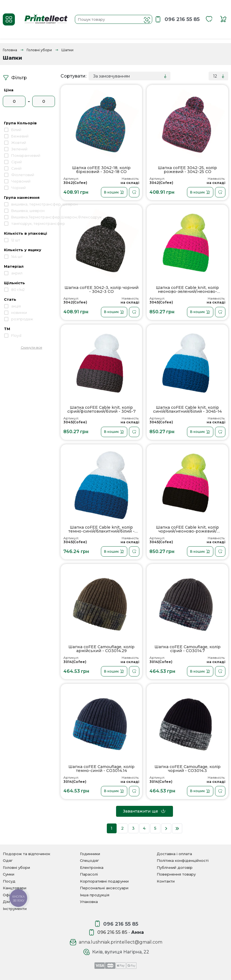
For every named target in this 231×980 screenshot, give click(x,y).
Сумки (9, 874)
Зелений (19, 149)
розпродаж (22, 319)
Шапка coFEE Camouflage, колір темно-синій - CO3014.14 (101, 769)
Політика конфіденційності (183, 860)
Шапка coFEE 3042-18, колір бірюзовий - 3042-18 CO (101, 170)
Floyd (16, 335)
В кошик (114, 192)
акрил (17, 273)
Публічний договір (175, 867)
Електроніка (92, 867)
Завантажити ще (145, 811)
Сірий (17, 162)
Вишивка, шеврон (28, 211)
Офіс (7, 895)
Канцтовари (15, 888)
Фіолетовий (23, 175)
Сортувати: (73, 76)
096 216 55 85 (182, 19)
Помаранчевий (26, 155)
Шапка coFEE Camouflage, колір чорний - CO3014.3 (188, 769)
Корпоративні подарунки (104, 881)
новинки (19, 312)
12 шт (16, 240)
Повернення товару (176, 874)
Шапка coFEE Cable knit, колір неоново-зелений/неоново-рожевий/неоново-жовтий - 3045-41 (188, 290)
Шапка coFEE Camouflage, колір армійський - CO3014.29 (101, 649)
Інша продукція (95, 895)
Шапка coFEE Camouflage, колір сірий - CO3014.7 (188, 649)
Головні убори (39, 50)
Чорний (19, 188)
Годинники (90, 854)
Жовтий (19, 143)
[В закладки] (134, 192)
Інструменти (15, 909)
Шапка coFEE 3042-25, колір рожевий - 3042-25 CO (187, 170)
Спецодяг (89, 860)
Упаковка (89, 902)
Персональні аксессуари (104, 888)
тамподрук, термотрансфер (38, 223)
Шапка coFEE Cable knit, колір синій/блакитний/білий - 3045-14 (187, 410)
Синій (16, 168)
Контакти (166, 881)
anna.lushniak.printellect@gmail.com (121, 942)
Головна (10, 50)
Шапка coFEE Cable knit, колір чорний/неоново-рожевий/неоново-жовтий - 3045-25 (187, 529)
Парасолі (89, 874)
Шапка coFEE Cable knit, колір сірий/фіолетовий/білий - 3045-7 (101, 410)
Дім (6, 902)
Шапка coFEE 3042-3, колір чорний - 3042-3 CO (101, 290)
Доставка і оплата (174, 854)
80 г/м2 (18, 290)
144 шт (17, 256)
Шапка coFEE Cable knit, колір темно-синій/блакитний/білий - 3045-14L (101, 529)
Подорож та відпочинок (26, 854)
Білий (16, 130)
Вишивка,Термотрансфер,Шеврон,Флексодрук (56, 217)
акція (16, 306)
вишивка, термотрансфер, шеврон (44, 204)
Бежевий (20, 136)
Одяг (8, 860)
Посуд (9, 881)
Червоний (21, 181)
